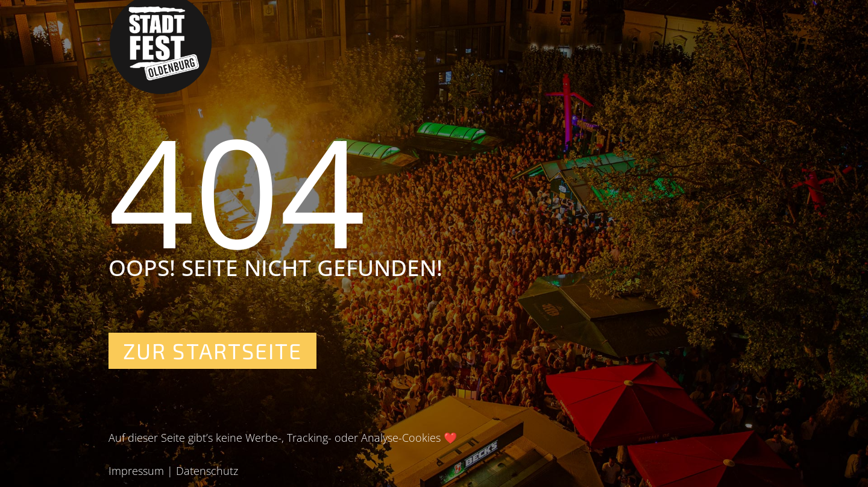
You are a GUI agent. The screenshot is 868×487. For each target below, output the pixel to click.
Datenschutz (207, 471)
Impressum (136, 471)
